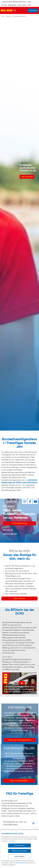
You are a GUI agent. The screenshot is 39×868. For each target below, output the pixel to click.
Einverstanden (19, 845)
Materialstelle (12, 5)
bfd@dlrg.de (8, 530)
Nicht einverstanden (20, 851)
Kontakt (4, 5)
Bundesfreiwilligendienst (20, 16)
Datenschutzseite (21, 863)
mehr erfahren (20, 856)
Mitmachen (9, 16)
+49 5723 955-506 (10, 534)
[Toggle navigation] (15, 10)
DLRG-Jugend (22, 5)
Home (3, 16)
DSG (29, 5)
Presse (29, 2)
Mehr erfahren (20, 598)
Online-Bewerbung (20, 523)
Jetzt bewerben (27, 177)
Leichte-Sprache (7, 2)
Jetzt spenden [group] (33, 10)
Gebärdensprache (20, 2)
